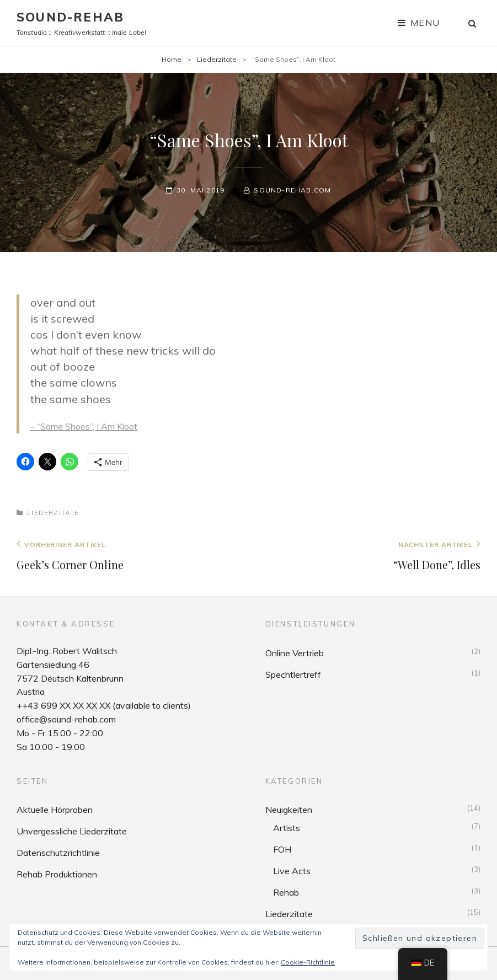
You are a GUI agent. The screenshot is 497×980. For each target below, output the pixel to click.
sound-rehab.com (292, 190)
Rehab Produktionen (57, 874)
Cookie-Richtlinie (308, 962)
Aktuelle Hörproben (55, 810)
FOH (282, 849)
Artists (287, 828)
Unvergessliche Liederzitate (72, 831)
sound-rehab (70, 17)
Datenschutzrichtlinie (58, 853)
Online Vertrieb (295, 653)
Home (172, 59)
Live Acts (292, 871)
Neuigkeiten (289, 810)
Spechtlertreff (293, 674)
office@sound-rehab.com (66, 719)
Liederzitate (217, 59)
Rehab (286, 892)
